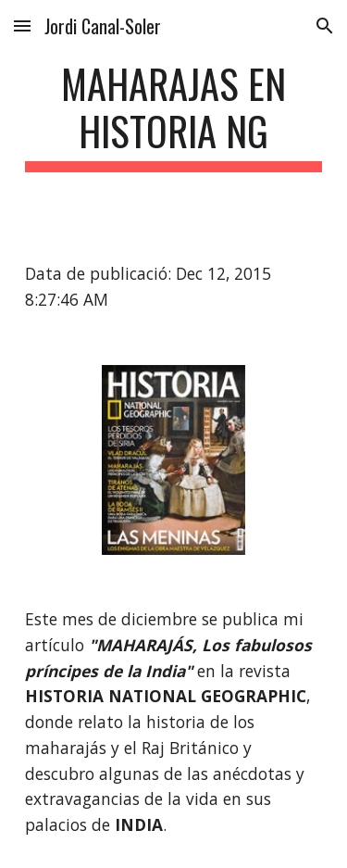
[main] (174, 116)
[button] (22, 25)
